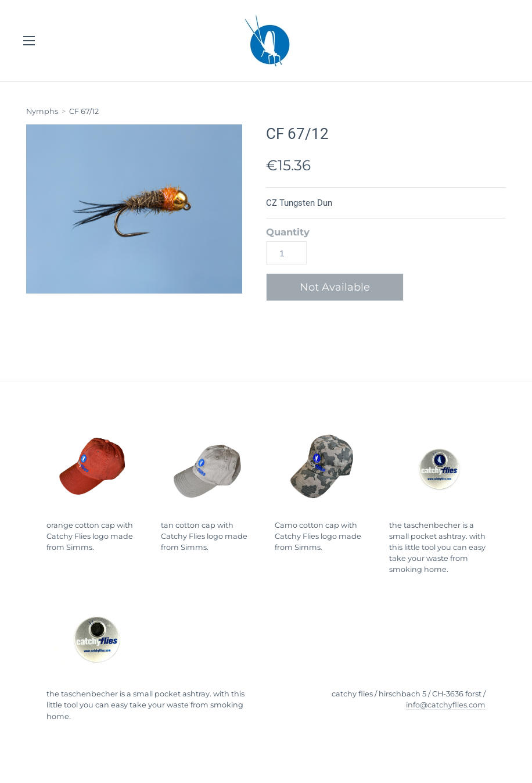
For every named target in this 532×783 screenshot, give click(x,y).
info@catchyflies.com (446, 705)
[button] (339, 287)
